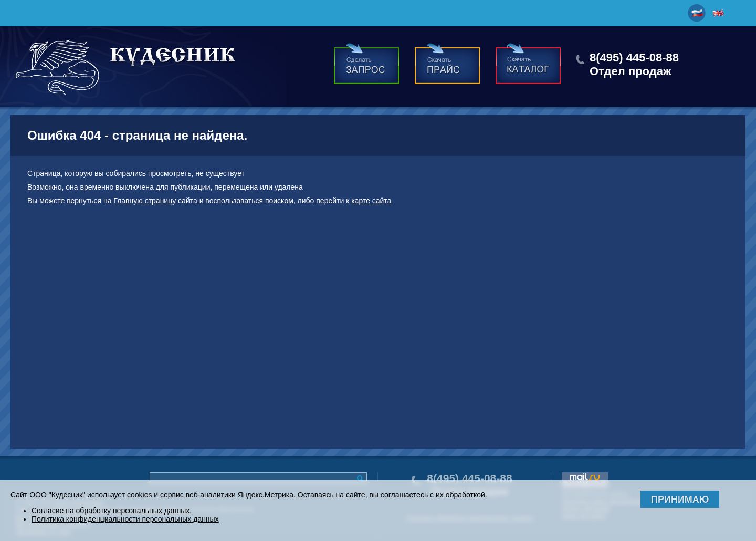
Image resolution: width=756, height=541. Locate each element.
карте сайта (371, 201)
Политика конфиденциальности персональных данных (125, 519)
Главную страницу (145, 201)
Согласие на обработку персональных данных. (112, 511)
